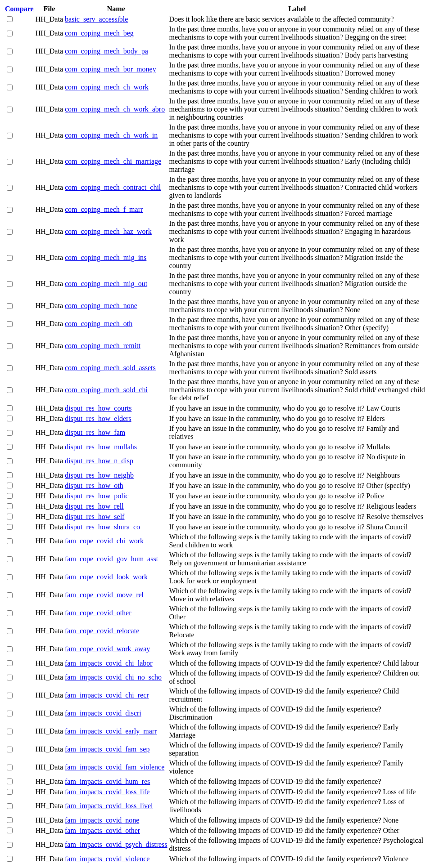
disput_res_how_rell (94, 506)
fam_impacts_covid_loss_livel (109, 806)
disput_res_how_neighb (99, 475)
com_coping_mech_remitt (103, 346)
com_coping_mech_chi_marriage (113, 161)
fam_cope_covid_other (98, 613)
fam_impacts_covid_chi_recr (107, 695)
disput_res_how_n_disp (99, 461)
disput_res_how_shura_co (102, 527)
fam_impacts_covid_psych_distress (116, 844)
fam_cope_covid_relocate (102, 631)
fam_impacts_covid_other (102, 830)
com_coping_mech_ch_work (107, 87)
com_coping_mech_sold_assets (110, 368)
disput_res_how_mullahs (101, 447)
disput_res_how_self (95, 517)
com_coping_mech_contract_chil (113, 187)
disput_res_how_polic (97, 496)
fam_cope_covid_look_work (106, 577)
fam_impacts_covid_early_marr (111, 731)
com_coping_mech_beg (99, 33)
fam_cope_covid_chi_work (104, 541)
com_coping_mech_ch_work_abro (115, 109)
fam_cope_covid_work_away (107, 649)
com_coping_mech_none (101, 306)
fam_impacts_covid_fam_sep (107, 749)
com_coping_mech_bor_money (111, 69)
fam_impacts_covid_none (102, 820)
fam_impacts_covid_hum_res (107, 781)
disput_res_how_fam (95, 432)
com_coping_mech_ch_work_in (111, 135)
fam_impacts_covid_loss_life (107, 792)
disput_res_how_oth (94, 485)
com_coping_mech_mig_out (106, 284)
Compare (19, 9)
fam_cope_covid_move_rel (104, 595)
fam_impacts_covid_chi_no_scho (113, 677)
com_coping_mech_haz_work (108, 231)
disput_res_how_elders (98, 418)
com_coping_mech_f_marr (104, 209)
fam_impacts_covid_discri (103, 713)
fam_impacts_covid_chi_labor (109, 663)
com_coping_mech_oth (99, 324)
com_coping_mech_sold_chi (106, 390)
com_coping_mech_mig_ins (106, 257)
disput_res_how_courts (98, 408)
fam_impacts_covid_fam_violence (115, 767)
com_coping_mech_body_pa (106, 51)
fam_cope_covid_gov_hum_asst (111, 559)
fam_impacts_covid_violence (107, 859)
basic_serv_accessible (96, 19)
